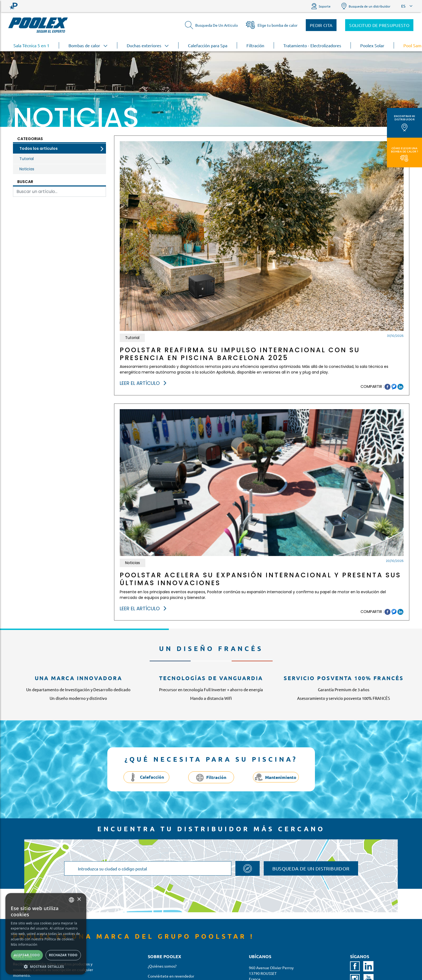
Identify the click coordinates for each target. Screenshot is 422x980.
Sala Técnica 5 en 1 (31, 45)
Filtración (255, 45)
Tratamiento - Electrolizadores (312, 45)
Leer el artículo (143, 383)
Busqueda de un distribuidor (366, 6)
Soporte (321, 6)
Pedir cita (321, 25)
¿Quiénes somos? (162, 966)
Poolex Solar (372, 45)
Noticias (27, 169)
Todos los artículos (39, 148)
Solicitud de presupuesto (379, 25)
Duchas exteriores (148, 45)
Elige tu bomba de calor (272, 25)
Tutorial (27, 159)
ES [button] (403, 6)
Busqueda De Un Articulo (211, 25)
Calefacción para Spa (208, 45)
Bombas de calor (88, 45)
